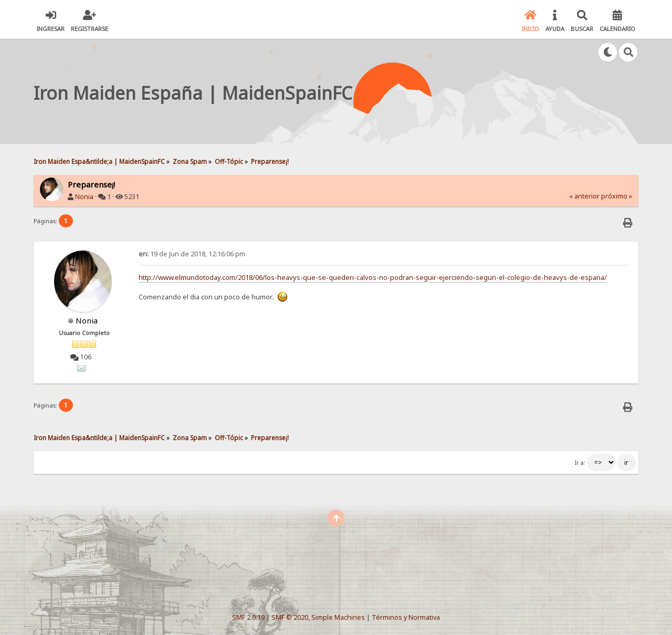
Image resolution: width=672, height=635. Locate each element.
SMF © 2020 (290, 617)
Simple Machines (338, 617)
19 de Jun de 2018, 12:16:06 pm (192, 254)
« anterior (584, 196)
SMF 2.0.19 (248, 617)
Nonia (84, 197)
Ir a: (580, 463)
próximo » (617, 196)
